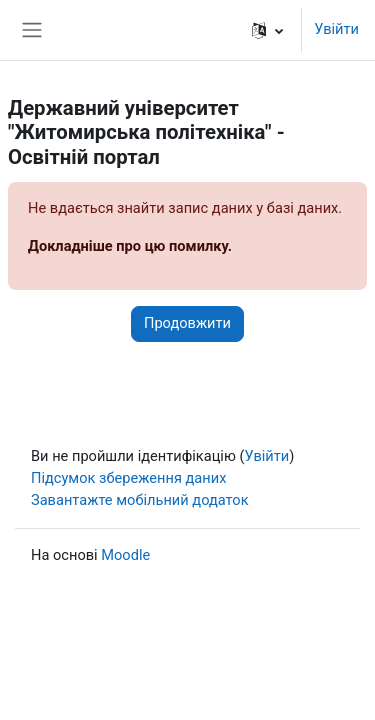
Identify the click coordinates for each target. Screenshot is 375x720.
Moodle (125, 555)
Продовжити (187, 323)
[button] (267, 30)
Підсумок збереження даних (128, 478)
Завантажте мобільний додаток (140, 500)
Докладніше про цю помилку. (130, 246)
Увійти (336, 29)
